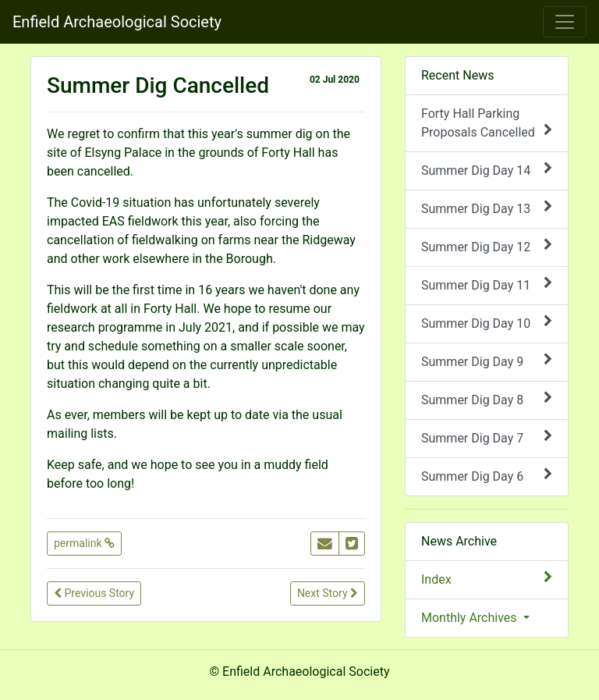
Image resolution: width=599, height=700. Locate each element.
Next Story (328, 593)
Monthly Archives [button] (471, 618)
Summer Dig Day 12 (487, 246)
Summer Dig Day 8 (487, 399)
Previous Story (94, 593)
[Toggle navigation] (565, 22)
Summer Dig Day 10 (487, 323)
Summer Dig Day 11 (487, 284)
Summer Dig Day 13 (487, 208)
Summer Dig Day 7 (487, 437)
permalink (84, 543)
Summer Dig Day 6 (487, 476)
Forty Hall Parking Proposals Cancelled (487, 123)
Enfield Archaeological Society (117, 22)
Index (487, 579)
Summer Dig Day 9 (487, 361)
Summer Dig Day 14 (487, 170)
